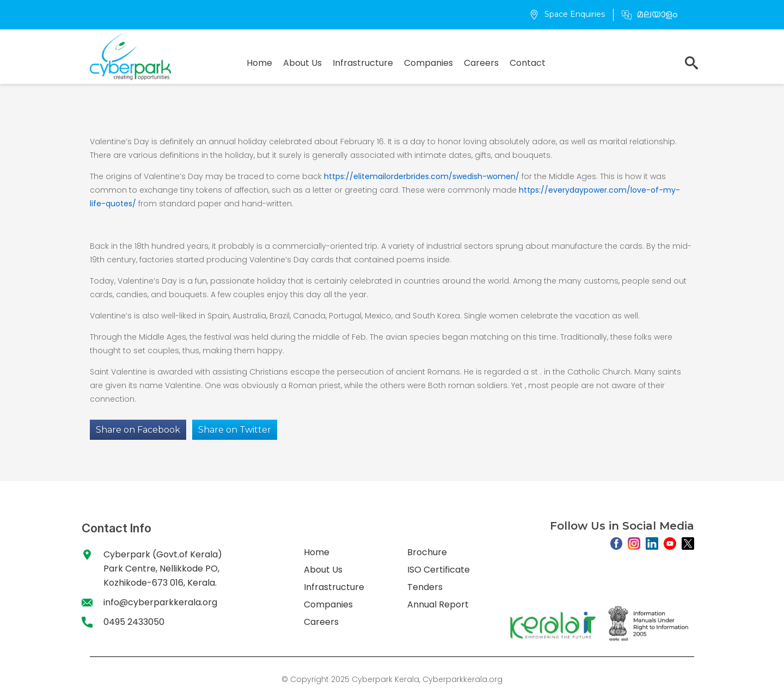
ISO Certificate (439, 570)
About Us (302, 63)
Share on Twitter (235, 430)
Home (259, 63)
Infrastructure (363, 63)
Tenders (425, 587)
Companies (428, 63)
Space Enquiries (567, 14)
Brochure (427, 552)
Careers (481, 63)
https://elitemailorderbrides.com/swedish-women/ (422, 176)
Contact (528, 63)
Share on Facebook (138, 430)
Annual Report (438, 604)
